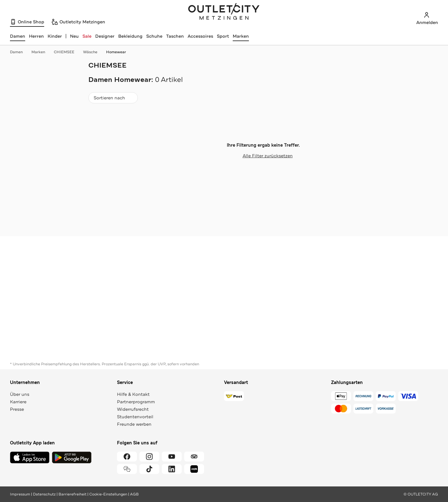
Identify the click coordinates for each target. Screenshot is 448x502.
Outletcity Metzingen (224, 12)
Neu (74, 36)
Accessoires (200, 36)
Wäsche (93, 52)
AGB (134, 494)
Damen (19, 52)
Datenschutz (44, 494)
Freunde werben (134, 424)
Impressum (20, 494)
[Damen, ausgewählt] (18, 36)
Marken (241, 36)
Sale (87, 36)
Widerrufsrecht (133, 409)
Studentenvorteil (135, 417)
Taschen (175, 36)
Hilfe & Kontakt (133, 394)
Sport (223, 36)
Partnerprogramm (136, 402)
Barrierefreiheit (72, 494)
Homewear (116, 52)
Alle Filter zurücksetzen (263, 156)
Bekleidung (130, 36)
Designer (105, 36)
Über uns (20, 394)
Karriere (18, 402)
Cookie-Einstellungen (108, 494)
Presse (17, 409)
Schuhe (154, 36)
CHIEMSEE (67, 52)
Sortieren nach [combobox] (113, 99)
